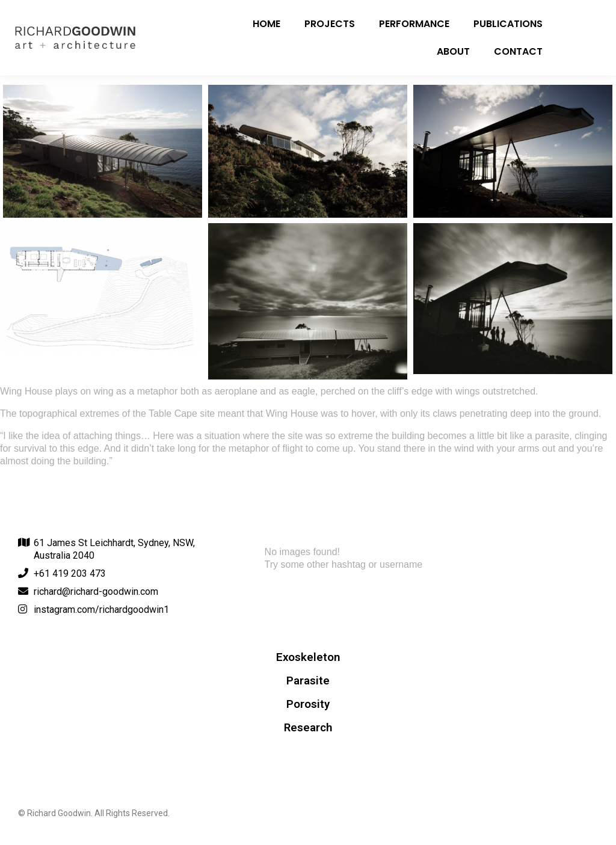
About (453, 51)
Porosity (308, 704)
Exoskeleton (308, 657)
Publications (508, 24)
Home (266, 24)
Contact (518, 51)
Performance (414, 24)
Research (308, 728)
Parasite (308, 681)
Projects (330, 24)
